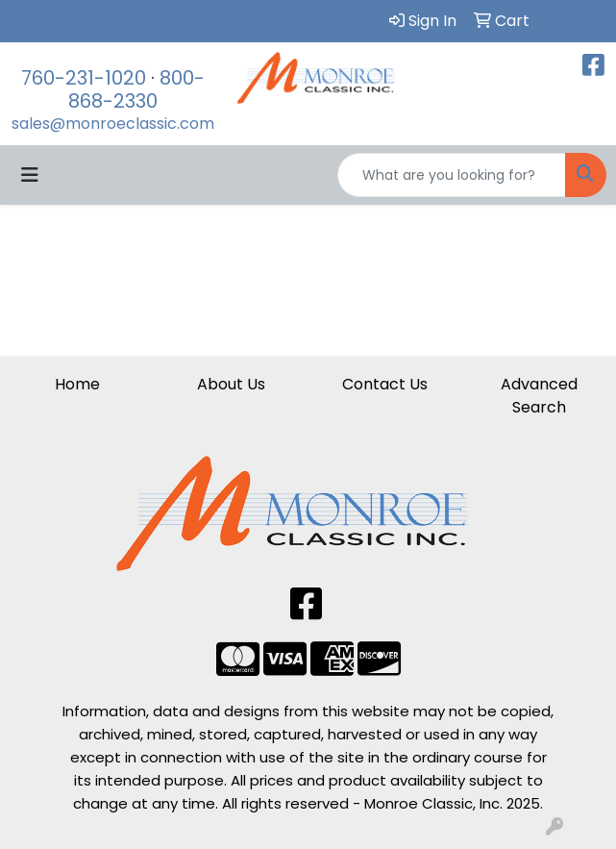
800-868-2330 (136, 89)
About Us (231, 384)
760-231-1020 (84, 78)
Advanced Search (539, 396)
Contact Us (385, 384)
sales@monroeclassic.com (113, 124)
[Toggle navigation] (30, 175)
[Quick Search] (452, 175)
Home (77, 384)
